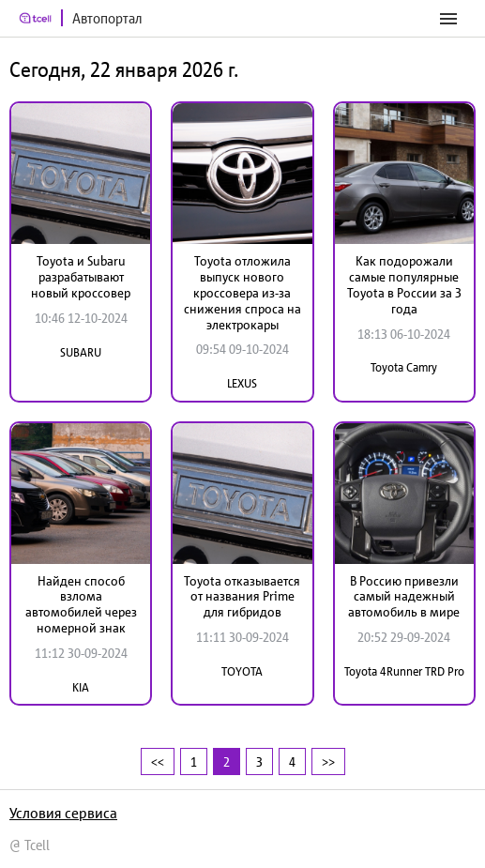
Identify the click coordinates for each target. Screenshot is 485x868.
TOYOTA (242, 671)
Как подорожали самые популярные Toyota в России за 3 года (404, 284)
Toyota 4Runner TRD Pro (404, 671)
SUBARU (81, 352)
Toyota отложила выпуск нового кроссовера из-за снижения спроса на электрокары (242, 292)
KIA (81, 687)
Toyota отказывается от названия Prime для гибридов (242, 597)
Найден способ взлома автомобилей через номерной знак (81, 604)
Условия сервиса (63, 813)
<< (158, 761)
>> (328, 761)
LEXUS (242, 383)
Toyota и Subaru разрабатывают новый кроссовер (81, 277)
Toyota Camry (404, 367)
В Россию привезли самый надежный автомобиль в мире (404, 597)
